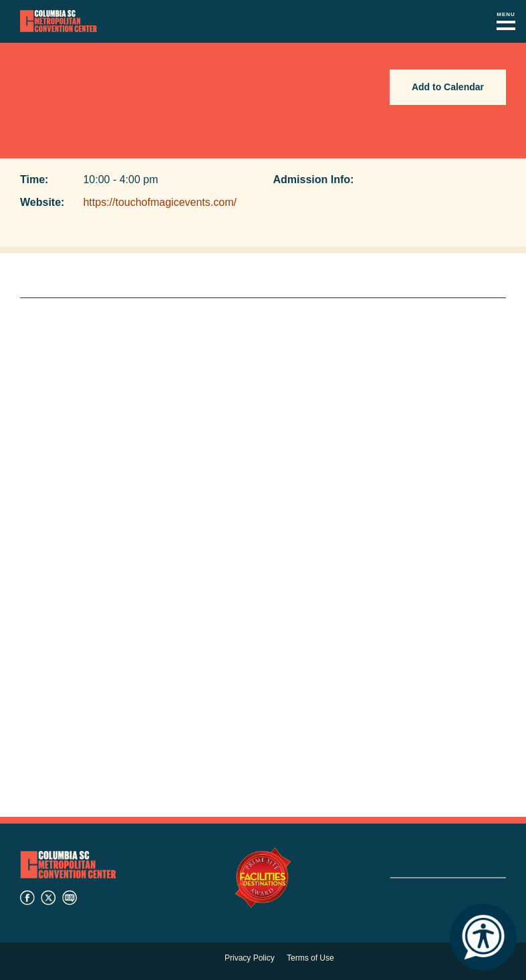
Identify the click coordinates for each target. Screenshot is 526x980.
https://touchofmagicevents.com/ (159, 202)
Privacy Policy (250, 958)
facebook (27, 898)
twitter (48, 898)
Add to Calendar (448, 87)
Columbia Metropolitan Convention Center (58, 21)
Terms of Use (310, 958)
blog (70, 898)
